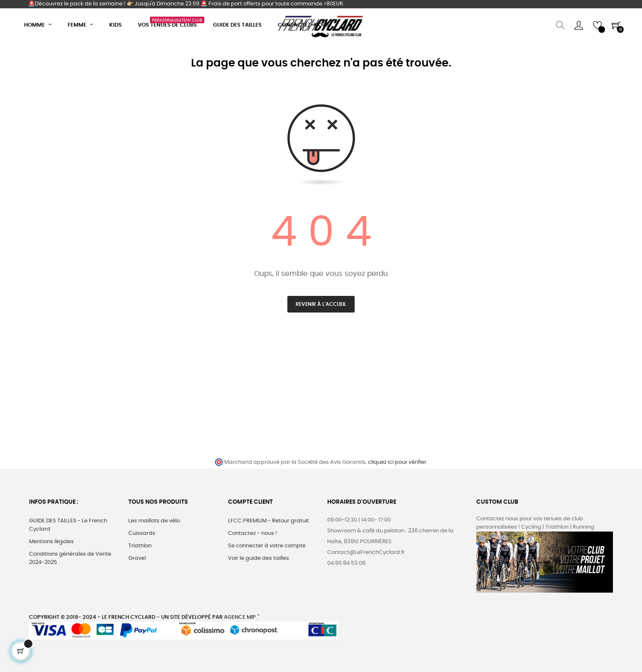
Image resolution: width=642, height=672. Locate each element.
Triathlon (140, 546)
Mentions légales (51, 542)
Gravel (137, 558)
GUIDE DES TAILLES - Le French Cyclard (68, 525)
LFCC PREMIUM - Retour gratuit (268, 521)
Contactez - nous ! (252, 533)
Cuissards (142, 533)
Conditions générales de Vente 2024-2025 (70, 558)
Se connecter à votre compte (267, 546)
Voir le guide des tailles (259, 558)
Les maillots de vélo (154, 521)
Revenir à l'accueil (321, 304)
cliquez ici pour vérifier (397, 462)
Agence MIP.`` (242, 617)
